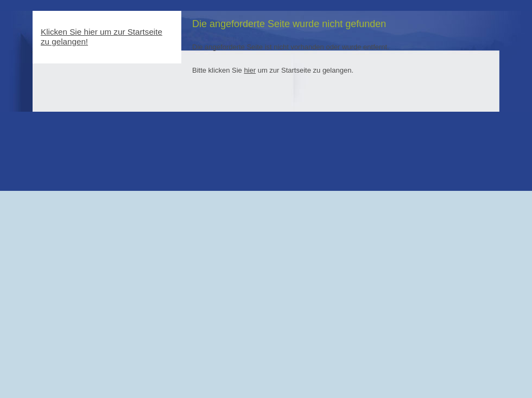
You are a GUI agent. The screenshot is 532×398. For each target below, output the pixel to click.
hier (250, 70)
